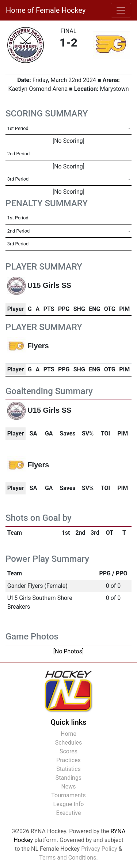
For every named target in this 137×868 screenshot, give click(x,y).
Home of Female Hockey (46, 10)
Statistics (68, 769)
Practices (68, 760)
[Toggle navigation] (121, 10)
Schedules (69, 743)
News (68, 787)
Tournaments (68, 795)
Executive (69, 813)
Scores (68, 751)
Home (68, 734)
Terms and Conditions (68, 858)
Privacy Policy (99, 849)
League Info (69, 804)
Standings (68, 778)
